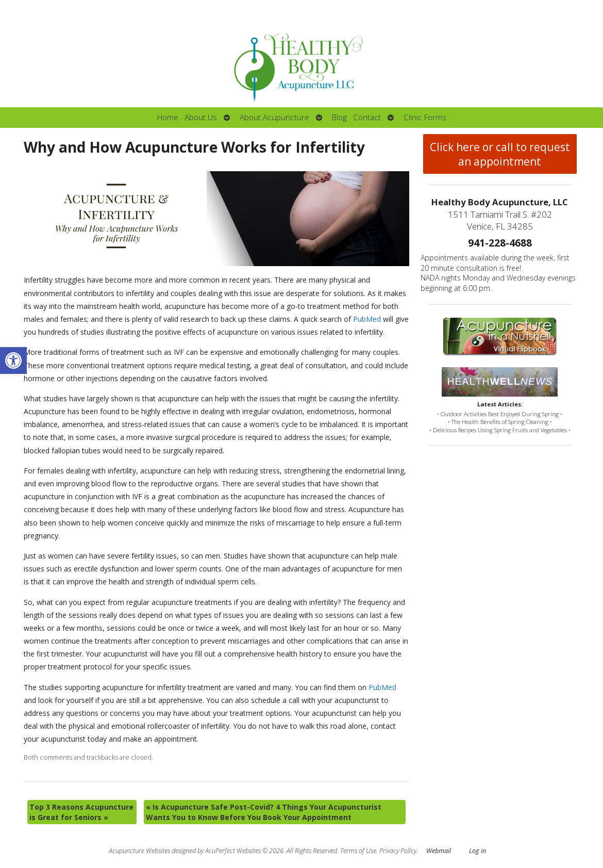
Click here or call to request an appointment (500, 154)
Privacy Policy (398, 851)
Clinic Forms (425, 117)
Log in (478, 851)
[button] (13, 361)
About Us (201, 117)
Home (168, 117)
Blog (339, 117)
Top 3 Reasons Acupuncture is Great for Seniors (81, 812)
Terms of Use (358, 851)
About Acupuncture (274, 117)
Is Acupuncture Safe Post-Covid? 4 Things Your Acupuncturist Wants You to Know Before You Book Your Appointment (264, 812)
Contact (367, 117)
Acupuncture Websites (139, 851)
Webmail (439, 851)
